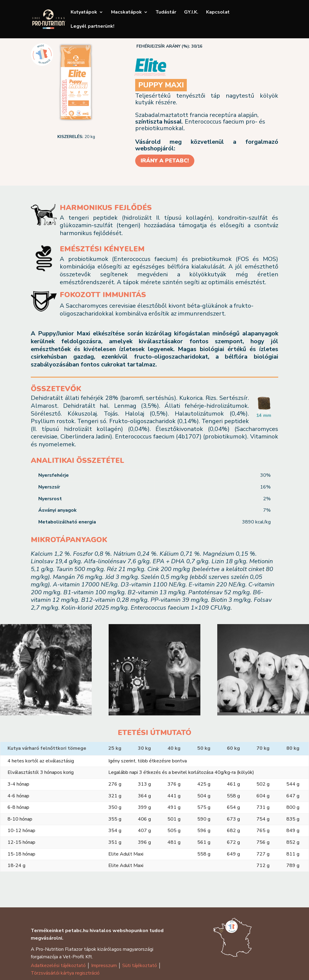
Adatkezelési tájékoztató (58, 966)
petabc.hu (77, 931)
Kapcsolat (218, 13)
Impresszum (103, 966)
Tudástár (166, 13)
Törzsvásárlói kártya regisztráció (65, 973)
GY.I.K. (191, 13)
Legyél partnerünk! (92, 27)
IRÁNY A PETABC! (165, 161)
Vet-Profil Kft (77, 957)
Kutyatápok (84, 13)
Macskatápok (126, 13)
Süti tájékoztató (140, 966)
